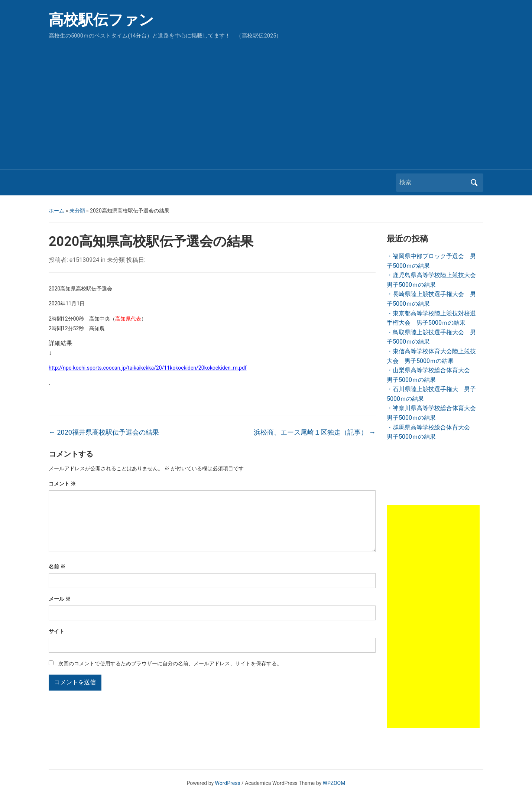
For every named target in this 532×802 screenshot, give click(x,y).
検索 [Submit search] (474, 183)
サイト (56, 643)
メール (60, 611)
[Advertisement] (266, 103)
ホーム (56, 211)
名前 (57, 578)
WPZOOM (334, 783)
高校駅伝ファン (101, 20)
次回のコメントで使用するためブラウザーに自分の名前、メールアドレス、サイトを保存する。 (170, 675)
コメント (62, 484)
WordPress (228, 783)
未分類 (77, 211)
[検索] (433, 182)
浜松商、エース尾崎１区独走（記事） (315, 432)
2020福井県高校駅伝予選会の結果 (104, 432)
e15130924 (84, 260)
